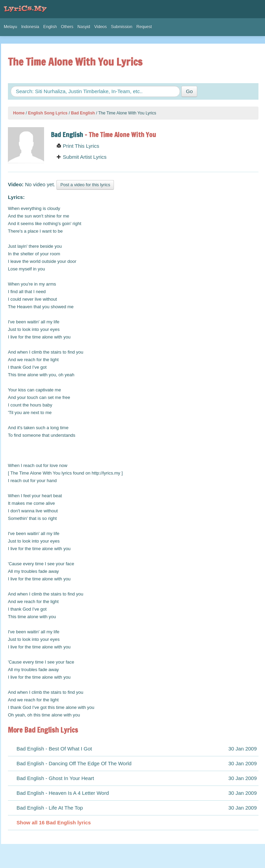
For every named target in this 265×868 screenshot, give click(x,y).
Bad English (83, 113)
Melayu (10, 27)
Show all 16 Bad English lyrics (54, 822)
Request (144, 27)
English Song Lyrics (48, 113)
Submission (121, 27)
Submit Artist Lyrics (81, 157)
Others (67, 27)
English (50, 27)
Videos (100, 27)
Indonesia (30, 27)
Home (19, 113)
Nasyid (84, 27)
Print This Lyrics (78, 146)
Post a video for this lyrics (85, 185)
